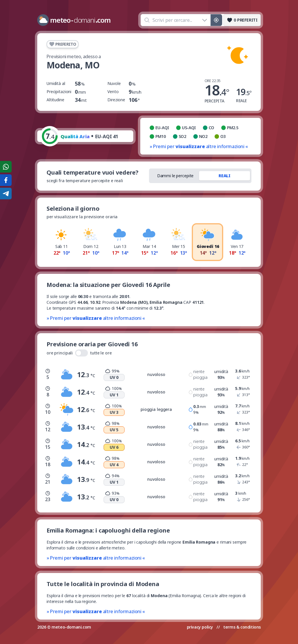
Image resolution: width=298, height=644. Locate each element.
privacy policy (200, 627)
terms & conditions (242, 627)
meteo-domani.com (71, 627)
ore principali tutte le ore (79, 353)
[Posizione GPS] (216, 20)
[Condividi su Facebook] (6, 180)
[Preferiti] (242, 20)
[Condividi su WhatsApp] (6, 167)
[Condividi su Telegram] (6, 194)
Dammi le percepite (175, 176)
